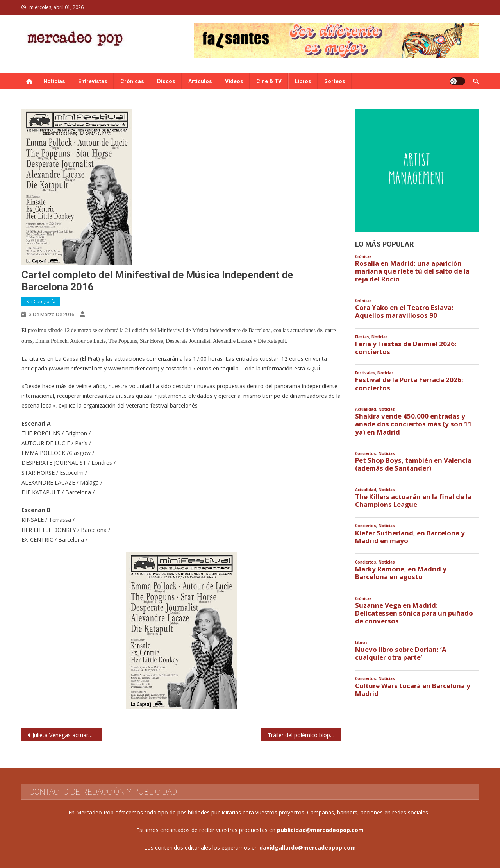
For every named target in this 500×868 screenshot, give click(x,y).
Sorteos (335, 81)
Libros (303, 81)
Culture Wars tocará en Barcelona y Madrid (413, 690)
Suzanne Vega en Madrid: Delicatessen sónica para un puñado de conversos (414, 613)
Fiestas (362, 337)
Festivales (365, 373)
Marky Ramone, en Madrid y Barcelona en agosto (401, 573)
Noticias (54, 81)
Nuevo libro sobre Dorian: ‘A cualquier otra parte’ (401, 653)
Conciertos (366, 454)
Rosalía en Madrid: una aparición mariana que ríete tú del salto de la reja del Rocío (412, 271)
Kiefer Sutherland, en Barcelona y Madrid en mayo (410, 537)
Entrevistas (93, 81)
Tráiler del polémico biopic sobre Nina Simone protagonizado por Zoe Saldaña (304, 735)
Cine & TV (269, 81)
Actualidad (366, 409)
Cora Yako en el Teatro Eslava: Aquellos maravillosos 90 (404, 311)
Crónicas (132, 81)
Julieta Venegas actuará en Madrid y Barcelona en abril (67, 735)
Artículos (200, 81)
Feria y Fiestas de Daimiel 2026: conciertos (406, 348)
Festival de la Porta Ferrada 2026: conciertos (409, 384)
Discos (166, 81)
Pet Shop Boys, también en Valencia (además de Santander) (413, 464)
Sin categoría (41, 302)
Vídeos (234, 81)
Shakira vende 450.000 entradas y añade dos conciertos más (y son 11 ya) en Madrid (413, 424)
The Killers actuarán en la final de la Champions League (413, 501)
